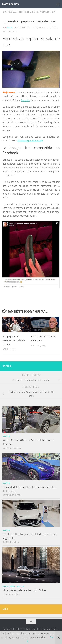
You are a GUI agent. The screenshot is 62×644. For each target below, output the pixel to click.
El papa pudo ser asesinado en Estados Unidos (14, 340)
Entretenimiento (28, 12)
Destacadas (9, 12)
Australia (25, 100)
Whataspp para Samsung (30, 141)
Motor (6, 436)
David (10, 28)
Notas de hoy (10, 4)
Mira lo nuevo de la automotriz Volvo (24, 590)
